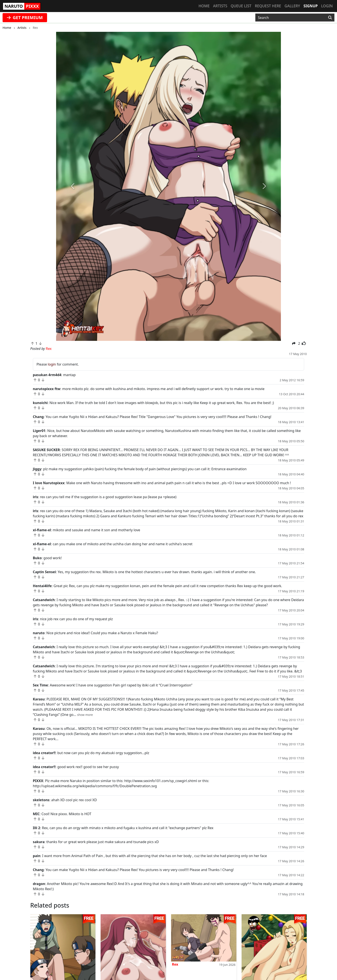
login (52, 364)
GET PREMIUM (25, 18)
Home (204, 6)
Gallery (292, 6)
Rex (175, 964)
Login (327, 6)
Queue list (241, 6)
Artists (220, 6)
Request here (268, 6)
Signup (311, 6)
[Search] (330, 18)
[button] (73, 186)
